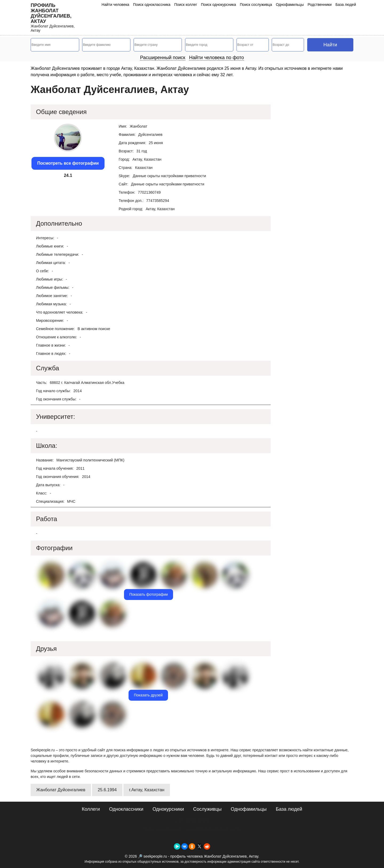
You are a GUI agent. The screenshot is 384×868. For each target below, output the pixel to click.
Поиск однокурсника (219, 5)
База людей (346, 5)
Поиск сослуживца (256, 5)
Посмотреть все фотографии (68, 163)
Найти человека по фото (217, 58)
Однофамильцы (290, 5)
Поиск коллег (186, 5)
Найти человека (115, 5)
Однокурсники (168, 809)
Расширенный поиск (163, 58)
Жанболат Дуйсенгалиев (61, 790)
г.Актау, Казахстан (147, 790)
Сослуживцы (207, 809)
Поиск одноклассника (152, 5)
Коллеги (91, 809)
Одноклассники (126, 809)
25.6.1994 (107, 790)
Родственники (319, 5)
